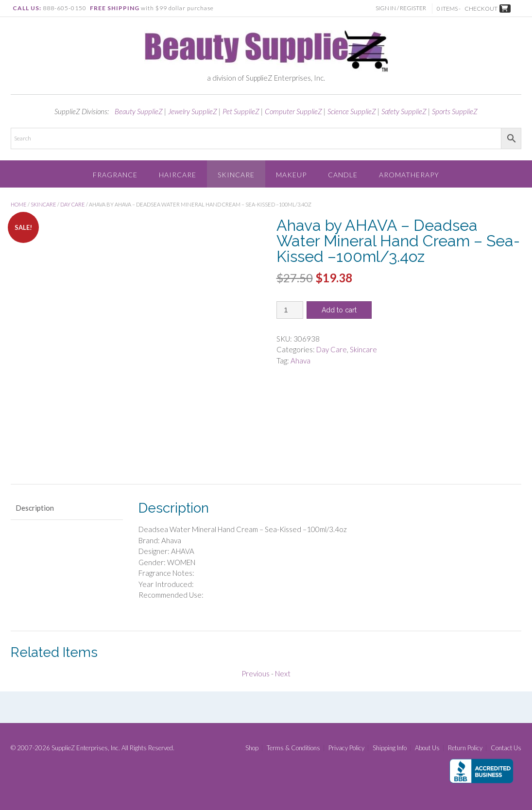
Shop (252, 748)
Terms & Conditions (293, 748)
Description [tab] (35, 508)
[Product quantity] (290, 310)
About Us (427, 748)
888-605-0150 (65, 8)
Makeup (291, 175)
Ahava (300, 361)
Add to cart (339, 310)
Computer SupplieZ (293, 111)
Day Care (73, 204)
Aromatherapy (409, 175)
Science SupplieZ (352, 111)
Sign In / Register (402, 8)
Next (283, 673)
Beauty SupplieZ (139, 111)
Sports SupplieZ (455, 111)
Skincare (236, 175)
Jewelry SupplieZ (193, 111)
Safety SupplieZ (404, 111)
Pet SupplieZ (241, 111)
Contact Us (506, 748)
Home (19, 204)
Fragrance (115, 175)
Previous (256, 673)
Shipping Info (390, 748)
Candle (343, 175)
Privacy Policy (346, 748)
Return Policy (465, 748)
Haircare (178, 175)
